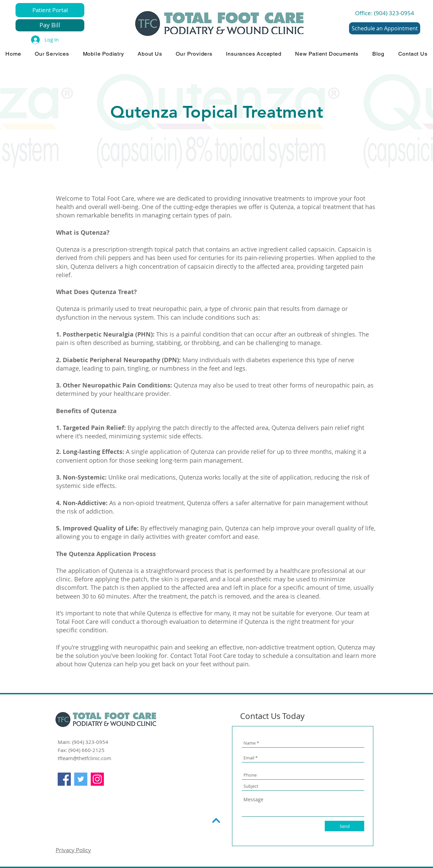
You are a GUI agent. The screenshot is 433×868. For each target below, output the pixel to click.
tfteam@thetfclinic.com (84, 758)
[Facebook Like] (71, 794)
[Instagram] (97, 779)
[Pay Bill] (50, 25)
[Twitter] (81, 779)
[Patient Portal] (50, 10)
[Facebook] (64, 779)
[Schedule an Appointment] (385, 28)
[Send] (344, 826)
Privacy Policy (73, 850)
